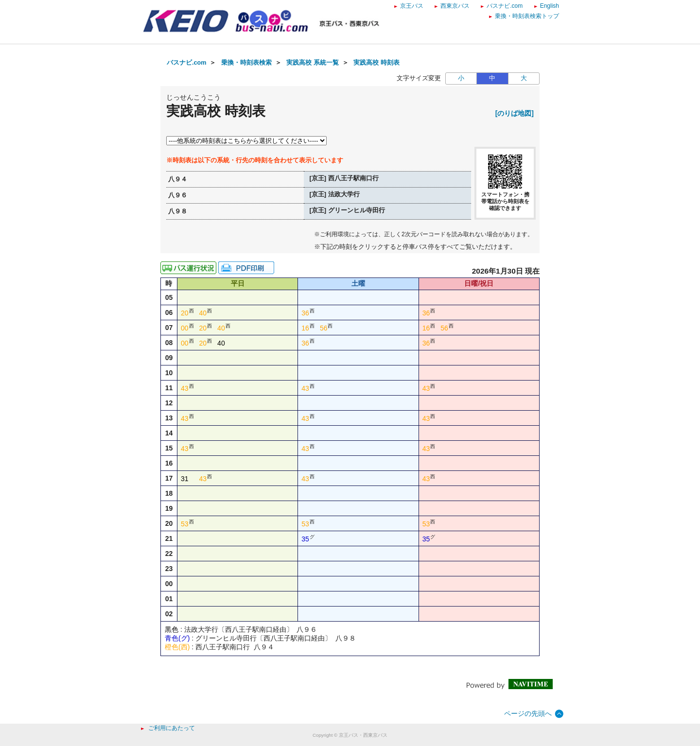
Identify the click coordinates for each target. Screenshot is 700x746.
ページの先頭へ (528, 713)
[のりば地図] (515, 113)
